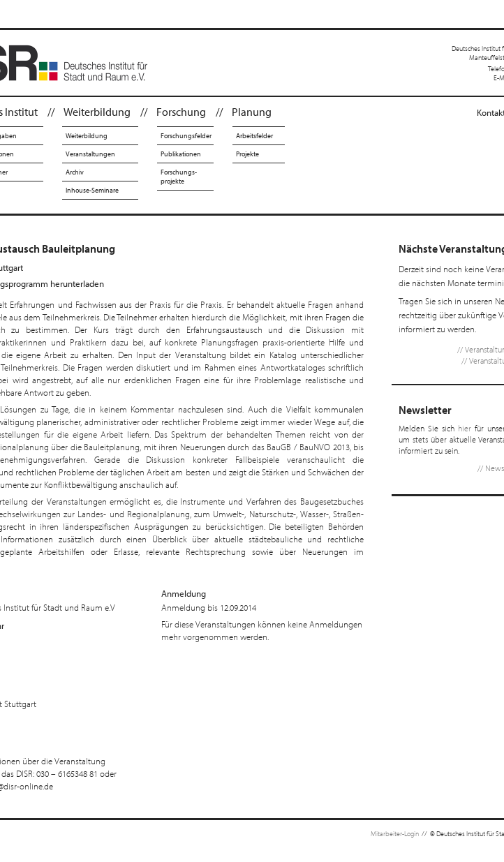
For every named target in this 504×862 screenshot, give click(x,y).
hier (465, 428)
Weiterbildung (97, 112)
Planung (252, 112)
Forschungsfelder (186, 136)
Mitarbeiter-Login (395, 834)
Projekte (247, 154)
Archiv (75, 172)
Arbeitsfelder (254, 136)
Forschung (181, 112)
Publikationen (181, 154)
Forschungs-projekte (179, 177)
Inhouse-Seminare (92, 190)
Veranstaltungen (90, 154)
